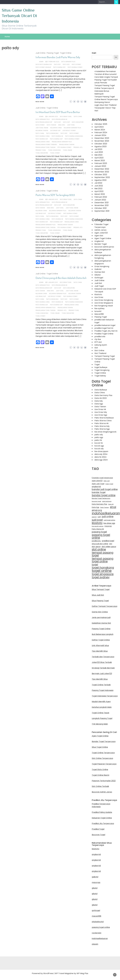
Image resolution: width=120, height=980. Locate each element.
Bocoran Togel (98, 835)
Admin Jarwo (100, 230)
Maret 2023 (100, 161)
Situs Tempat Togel (101, 589)
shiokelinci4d (98, 922)
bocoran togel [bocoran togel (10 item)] (96, 501)
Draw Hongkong (102, 266)
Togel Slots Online (100, 770)
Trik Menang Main (100, 724)
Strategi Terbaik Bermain (103, 668)
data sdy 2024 (101, 454)
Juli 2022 (98, 183)
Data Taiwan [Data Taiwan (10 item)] (105, 507)
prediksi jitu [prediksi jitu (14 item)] (96, 541)
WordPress (48, 973)
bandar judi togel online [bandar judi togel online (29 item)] (105, 489)
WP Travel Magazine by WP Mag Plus (71, 973)
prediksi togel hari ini (104, 328)
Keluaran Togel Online (102, 818)
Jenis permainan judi (101, 617)
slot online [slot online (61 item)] (99, 549)
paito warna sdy (59, 67)
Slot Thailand (100, 353)
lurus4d (98, 311)
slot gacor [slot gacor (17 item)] (96, 547)
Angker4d (99, 241)
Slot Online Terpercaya (102, 758)
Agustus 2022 (100, 180)
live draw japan (101, 451)
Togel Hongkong (102, 370)
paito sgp (99, 437)
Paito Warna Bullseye (104, 418)
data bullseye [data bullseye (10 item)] (107, 501)
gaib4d (95, 877)
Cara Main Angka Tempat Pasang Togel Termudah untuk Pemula (106, 80)
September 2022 (102, 177)
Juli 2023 (98, 149)
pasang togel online (101, 927)
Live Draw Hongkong (104, 300)
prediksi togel (41, 150)
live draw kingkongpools (105, 432)
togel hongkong (54, 150)
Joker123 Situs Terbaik (102, 662)
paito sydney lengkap (43, 67)
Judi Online (41, 53)
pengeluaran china (43, 142)
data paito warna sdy (44, 64)
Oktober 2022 (101, 175)
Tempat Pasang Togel (105, 356)
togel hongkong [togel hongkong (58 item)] (103, 568)
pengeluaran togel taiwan (45, 147)
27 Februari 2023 (53, 62)
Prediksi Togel (98, 829)
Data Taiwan (51, 125)
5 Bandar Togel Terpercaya (101, 226)
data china (78, 116)
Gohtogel (99, 278)
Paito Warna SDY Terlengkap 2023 (55, 195)
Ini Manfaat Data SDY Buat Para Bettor (58, 112)
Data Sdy (99, 401)
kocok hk (99, 443)
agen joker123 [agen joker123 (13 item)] (97, 481)
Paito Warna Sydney (75, 67)
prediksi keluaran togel (105, 325)
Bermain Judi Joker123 (102, 674)
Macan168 (99, 314)
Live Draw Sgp (101, 415)
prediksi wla (100, 336)
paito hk (98, 440)
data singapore (78, 122)
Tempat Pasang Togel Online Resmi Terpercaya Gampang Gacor (106, 99)
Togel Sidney (100, 376)
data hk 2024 (100, 457)
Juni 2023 (99, 152)
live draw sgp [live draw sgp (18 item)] (109, 523)
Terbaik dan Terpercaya (103, 657)
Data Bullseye (101, 390)
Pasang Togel (53, 53)
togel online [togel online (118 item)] (102, 571)
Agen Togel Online (103, 238)
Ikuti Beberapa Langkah (103, 634)
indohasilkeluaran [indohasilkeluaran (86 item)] (106, 513)
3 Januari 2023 (52, 282)
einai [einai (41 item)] (113, 507)
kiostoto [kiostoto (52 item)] (97, 523)
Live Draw (99, 297)
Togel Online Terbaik (101, 685)
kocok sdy (99, 449)
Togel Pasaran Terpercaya (104, 764)
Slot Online (99, 351)
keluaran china (56, 128)
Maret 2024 (100, 130)
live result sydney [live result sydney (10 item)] (98, 526)
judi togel (71, 125)
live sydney (99, 308)
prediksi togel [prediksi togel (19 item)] (108, 541)
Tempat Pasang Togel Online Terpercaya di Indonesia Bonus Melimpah (105, 90)
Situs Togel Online (100, 747)
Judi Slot (98, 283)
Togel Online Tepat (101, 713)
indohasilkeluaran (100, 938)
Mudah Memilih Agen (101, 702)
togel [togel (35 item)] (95, 565)
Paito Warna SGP (56, 139)
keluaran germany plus (72, 128)
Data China (100, 393)
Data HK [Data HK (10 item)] (111, 504)
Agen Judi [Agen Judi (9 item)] (107, 481)
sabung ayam (101, 345)
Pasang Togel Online (101, 629)
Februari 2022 (101, 197)
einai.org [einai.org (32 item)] (97, 510)
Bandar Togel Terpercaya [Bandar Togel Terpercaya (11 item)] (101, 498)
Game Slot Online (100, 612)
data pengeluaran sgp (44, 122)
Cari (94, 53)
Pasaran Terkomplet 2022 (104, 781)
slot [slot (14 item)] (111, 544)
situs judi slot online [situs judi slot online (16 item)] (100, 544)
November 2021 (102, 205)
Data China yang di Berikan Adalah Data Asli (61, 278)
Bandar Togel (101, 244)
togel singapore (42, 153)
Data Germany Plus (68, 62)
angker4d (96, 854)
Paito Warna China (43, 136)
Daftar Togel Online (101, 640)
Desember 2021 (102, 203)
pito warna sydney (64, 147)
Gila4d (97, 275)
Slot (96, 348)
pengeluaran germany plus (62, 142)
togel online (67, 150)
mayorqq (96, 882)
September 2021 (102, 211)
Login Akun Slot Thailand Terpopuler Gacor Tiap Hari (105, 108)
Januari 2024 (100, 135)
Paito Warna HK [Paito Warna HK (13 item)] (98, 529)
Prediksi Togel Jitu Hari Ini (106, 331)
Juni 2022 (99, 186)
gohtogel (96, 910)
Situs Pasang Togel (100, 601)
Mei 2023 (98, 155)
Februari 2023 (101, 163)
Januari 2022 (100, 200)
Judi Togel (99, 286)
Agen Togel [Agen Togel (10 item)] (109, 484)
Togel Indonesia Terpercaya (105, 696)
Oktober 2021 (101, 208)
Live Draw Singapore (104, 303)
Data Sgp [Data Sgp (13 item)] (96, 507)
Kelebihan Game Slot (101, 623)
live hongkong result (104, 306)
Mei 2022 (98, 189)
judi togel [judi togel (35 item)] (97, 520)
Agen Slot (99, 236)
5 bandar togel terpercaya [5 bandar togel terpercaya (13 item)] (102, 478)
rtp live (98, 339)
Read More (40, 102)
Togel (97, 365)
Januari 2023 (100, 166)
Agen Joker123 (101, 233)
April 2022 (99, 191)
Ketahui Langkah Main (102, 707)
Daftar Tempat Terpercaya (104, 606)
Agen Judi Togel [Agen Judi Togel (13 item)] (98, 484)
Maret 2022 (100, 194)
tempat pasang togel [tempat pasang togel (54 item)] (103, 554)
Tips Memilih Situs (100, 651)
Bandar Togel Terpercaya (104, 741)
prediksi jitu (78, 147)
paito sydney (76, 64)
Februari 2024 (101, 132)
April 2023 (99, 158)
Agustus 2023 (100, 146)
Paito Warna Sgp (102, 429)
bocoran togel (66, 116)
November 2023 (102, 141)
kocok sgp (99, 446)
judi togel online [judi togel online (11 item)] (109, 520)
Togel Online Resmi (100, 775)
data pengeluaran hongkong (103, 257)
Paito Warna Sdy (102, 426)
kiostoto (96, 849)
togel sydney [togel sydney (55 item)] (101, 577)
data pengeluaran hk (60, 119)
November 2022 (102, 172)
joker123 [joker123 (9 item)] (94, 517)
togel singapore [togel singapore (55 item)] (103, 574)
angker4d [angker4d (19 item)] (96, 487)
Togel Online (66, 53)
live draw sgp (55, 130)
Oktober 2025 (101, 124)
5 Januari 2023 (52, 199)
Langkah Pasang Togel (102, 718)
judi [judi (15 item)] (99, 517)
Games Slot (100, 272)
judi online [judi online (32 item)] (108, 517)
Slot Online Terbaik (100, 786)
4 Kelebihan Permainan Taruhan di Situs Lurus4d (105, 73)
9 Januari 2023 (52, 116)
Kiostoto (98, 294)
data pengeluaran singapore (103, 262)
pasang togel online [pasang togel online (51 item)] (101, 536)
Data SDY (57, 64)
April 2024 (99, 127)
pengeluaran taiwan (67, 145)
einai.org (62, 125)
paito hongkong (52, 133)
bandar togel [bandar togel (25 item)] (99, 492)
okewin (95, 944)
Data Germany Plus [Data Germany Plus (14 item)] (99, 504)
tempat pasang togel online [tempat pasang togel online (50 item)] (103, 560)
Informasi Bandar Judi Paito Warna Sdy (58, 57)
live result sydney (69, 130)
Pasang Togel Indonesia (103, 690)
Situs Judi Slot (98, 595)
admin (41, 62)
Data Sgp (66, 122)
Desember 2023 (102, 138)
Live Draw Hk (100, 409)
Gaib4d (98, 269)
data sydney (40, 125)
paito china (40, 133)
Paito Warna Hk (102, 423)
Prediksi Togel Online (104, 334)
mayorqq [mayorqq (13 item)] (108, 526)
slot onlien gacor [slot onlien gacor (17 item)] (109, 547)
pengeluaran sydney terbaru (46, 145)
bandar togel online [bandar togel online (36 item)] (104, 495)
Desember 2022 (102, 169)
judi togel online (42, 128)
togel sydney (55, 153)
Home (7, 37)
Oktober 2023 (101, 144)
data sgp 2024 (101, 460)
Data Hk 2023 (101, 398)
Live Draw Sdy (101, 412)
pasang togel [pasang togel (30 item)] (99, 532)
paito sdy (66, 64)
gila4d (95, 888)
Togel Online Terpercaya (103, 753)
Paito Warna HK (57, 136)
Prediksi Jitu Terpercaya (103, 823)
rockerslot (97, 933)
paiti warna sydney (70, 213)
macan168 (97, 916)
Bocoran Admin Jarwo (102, 792)
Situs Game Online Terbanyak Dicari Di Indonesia (19, 16)
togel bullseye (101, 367)
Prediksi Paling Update (102, 812)
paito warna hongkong (74, 136)
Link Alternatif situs (100, 645)
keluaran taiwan (42, 130)
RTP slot (98, 342)
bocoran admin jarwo (104, 247)
